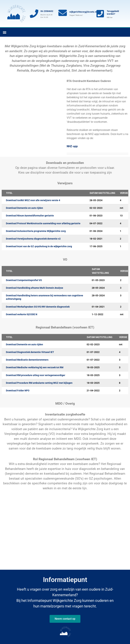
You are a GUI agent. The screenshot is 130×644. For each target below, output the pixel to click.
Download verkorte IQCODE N (22, 314)
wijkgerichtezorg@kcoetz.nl (83, 12)
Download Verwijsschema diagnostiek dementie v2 (33, 239)
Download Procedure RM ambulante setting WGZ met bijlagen (39, 383)
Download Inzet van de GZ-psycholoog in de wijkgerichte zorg (39, 246)
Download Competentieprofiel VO (24, 280)
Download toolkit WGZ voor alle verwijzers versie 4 (33, 200)
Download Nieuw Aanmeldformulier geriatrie (30, 216)
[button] (4, 32)
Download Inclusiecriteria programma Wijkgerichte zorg (36, 231)
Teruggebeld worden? (113, 12)
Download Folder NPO (18, 391)
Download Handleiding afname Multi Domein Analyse (35, 288)
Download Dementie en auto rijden (24, 208)
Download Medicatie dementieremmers (27, 360)
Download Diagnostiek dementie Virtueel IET (30, 352)
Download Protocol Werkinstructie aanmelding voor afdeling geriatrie (43, 223)
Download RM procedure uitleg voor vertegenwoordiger (36, 375)
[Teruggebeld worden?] (100, 14)
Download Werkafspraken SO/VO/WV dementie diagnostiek (38, 307)
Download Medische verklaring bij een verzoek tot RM (35, 367)
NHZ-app (72, 146)
